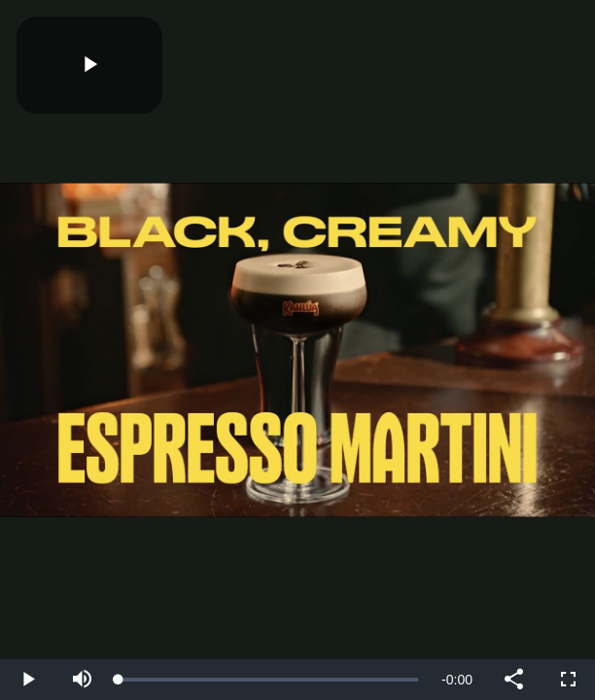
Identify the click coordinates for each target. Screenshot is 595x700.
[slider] (268, 680)
